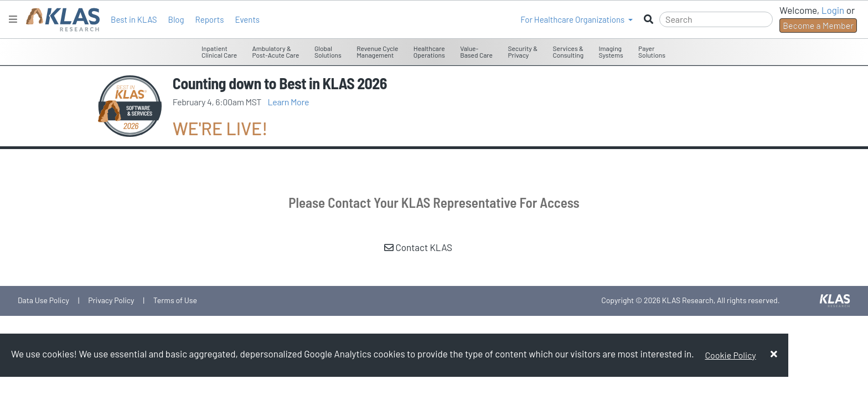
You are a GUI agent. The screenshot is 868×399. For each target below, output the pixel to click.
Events (247, 19)
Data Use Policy (43, 300)
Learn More (289, 102)
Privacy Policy (111, 300)
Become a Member (818, 25)
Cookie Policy (730, 355)
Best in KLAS (134, 19)
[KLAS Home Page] (60, 20)
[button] (577, 19)
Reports (210, 19)
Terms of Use (175, 300)
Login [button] (833, 10)
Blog (176, 19)
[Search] (716, 19)
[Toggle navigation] (13, 19)
